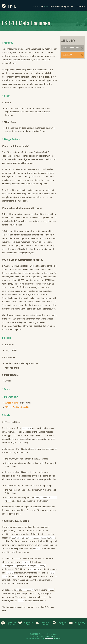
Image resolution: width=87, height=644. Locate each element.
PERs (52, 7)
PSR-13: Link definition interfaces (71, 48)
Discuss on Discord (45, 623)
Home (36, 7)
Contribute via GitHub (62, 623)
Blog (41, 7)
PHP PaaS (58, 639)
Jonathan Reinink (48, 636)
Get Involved (81, 7)
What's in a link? (12, 403)
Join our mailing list (79, 623)
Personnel (59, 7)
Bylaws (67, 7)
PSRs (46, 7)
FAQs (73, 7)
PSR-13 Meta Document (68, 55)
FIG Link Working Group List (17, 407)
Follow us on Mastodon (12, 623)
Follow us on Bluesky (28, 623)
